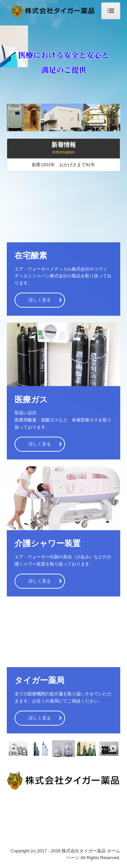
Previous (14, 749)
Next (113, 749)
